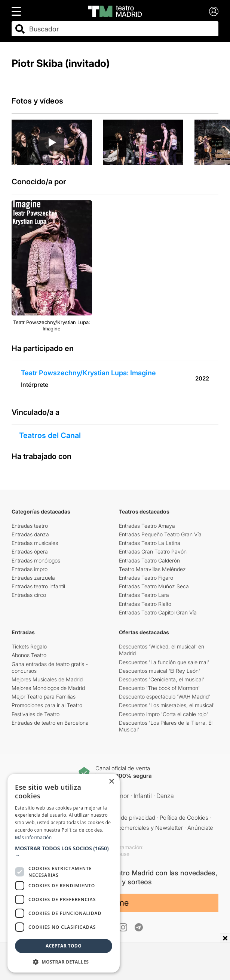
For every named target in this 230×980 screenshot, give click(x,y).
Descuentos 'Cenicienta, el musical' (162, 679)
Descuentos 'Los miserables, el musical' (167, 705)
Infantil (143, 796)
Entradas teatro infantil (38, 586)
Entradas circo (29, 595)
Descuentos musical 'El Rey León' (160, 671)
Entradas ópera (30, 551)
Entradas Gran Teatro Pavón (153, 551)
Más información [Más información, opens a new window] (33, 837)
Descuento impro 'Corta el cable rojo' (163, 714)
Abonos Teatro (29, 655)
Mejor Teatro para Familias (44, 697)
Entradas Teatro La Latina (150, 543)
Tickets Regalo (29, 646)
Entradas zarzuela (33, 578)
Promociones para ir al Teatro (47, 705)
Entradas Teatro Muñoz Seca (154, 586)
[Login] (214, 11)
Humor (120, 796)
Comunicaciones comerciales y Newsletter (128, 828)
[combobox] (122, 29)
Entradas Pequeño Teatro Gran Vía (160, 534)
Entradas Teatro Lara (144, 595)
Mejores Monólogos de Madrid (48, 688)
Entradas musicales (35, 543)
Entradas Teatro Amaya (147, 526)
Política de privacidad (128, 818)
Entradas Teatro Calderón (149, 560)
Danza (165, 796)
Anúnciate (200, 828)
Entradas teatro (30, 526)
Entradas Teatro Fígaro (146, 578)
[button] (64, 852)
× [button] (111, 782)
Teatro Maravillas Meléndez (152, 569)
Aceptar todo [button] (64, 946)
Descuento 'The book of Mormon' (159, 688)
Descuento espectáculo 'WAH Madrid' (165, 697)
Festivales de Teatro (36, 714)
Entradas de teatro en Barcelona (50, 723)
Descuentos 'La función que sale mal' (164, 662)
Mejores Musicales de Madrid (47, 679)
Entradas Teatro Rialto (145, 604)
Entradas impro (30, 569)
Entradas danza (30, 534)
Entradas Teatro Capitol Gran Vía (158, 612)
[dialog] (64, 873)
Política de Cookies (184, 818)
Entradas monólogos (36, 560)
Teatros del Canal (50, 435)
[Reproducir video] (52, 142)
